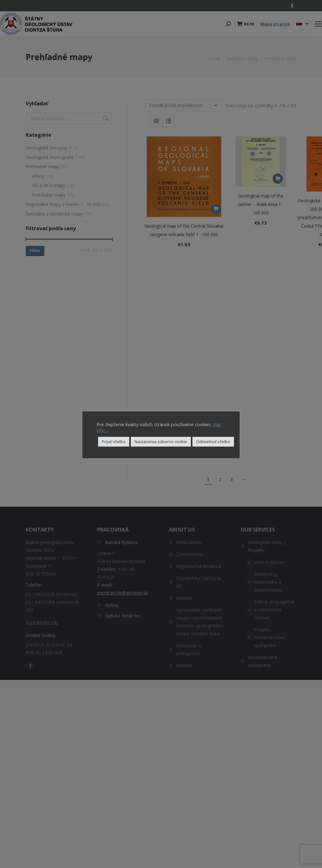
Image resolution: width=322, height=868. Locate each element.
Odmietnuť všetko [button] (213, 442)
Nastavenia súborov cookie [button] (161, 442)
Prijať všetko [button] (114, 442)
